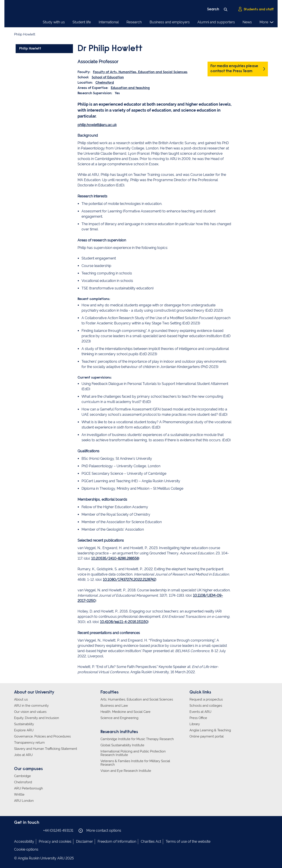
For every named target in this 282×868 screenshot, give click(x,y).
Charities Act (151, 841)
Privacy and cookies (55, 841)
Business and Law (114, 706)
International (109, 22)
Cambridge (22, 776)
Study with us (54, 22)
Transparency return (29, 743)
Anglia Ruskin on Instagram (24, 830)
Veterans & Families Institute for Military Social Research (135, 763)
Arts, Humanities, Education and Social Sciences (137, 699)
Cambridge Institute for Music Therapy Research (137, 739)
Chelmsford (105, 83)
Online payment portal (207, 736)
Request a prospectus (206, 699)
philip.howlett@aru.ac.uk (97, 125)
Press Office (198, 718)
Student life (82, 22)
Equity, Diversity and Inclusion (37, 718)
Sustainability (24, 724)
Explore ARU (24, 730)
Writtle (19, 794)
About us (21, 699)
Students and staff (256, 9)
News (247, 22)
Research (134, 22)
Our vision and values (30, 712)
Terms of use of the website (188, 841)
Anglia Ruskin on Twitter (30, 830)
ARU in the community (31, 706)
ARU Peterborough (29, 788)
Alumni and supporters (216, 22)
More (267, 22)
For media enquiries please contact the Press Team (234, 69)
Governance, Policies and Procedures (42, 736)
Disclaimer (84, 841)
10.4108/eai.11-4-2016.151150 (124, 622)
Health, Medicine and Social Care (125, 712)
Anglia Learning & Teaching (210, 730)
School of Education (108, 77)
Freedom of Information (117, 841)
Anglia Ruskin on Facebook (17, 830)
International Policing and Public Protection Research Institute (133, 753)
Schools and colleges (206, 706)
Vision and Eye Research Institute (126, 771)
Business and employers (170, 22)
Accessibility (24, 841)
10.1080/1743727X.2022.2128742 (129, 580)
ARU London (24, 801)
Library (195, 724)
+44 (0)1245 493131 (58, 830)
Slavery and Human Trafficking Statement (46, 749)
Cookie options (26, 849)
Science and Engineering (119, 718)
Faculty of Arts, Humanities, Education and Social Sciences (140, 72)
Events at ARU (200, 712)
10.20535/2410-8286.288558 (115, 558)
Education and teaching (130, 88)
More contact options (100, 831)
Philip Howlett (30, 49)
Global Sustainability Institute (122, 745)
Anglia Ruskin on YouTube (37, 830)
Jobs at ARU (23, 755)
